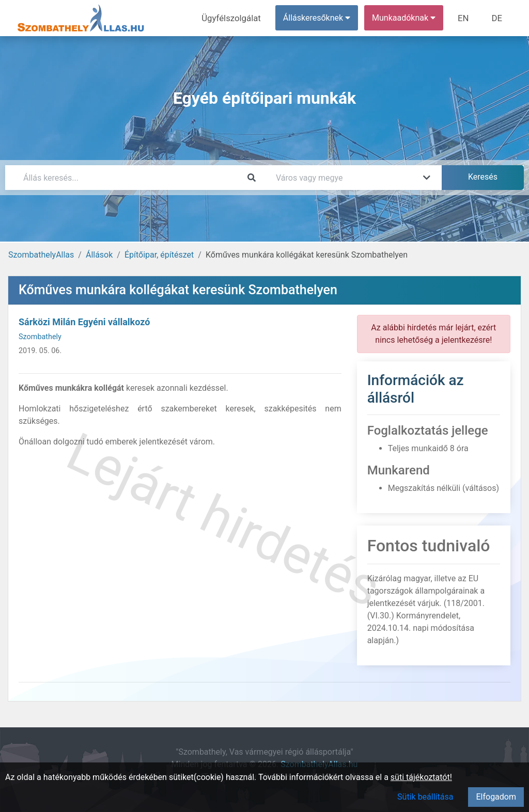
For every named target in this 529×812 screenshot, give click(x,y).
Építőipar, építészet (159, 255)
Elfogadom (496, 797)
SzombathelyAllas (41, 255)
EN (466, 18)
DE (497, 18)
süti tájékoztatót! (421, 777)
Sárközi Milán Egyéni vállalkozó (84, 322)
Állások (99, 255)
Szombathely (40, 337)
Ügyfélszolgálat (236, 18)
